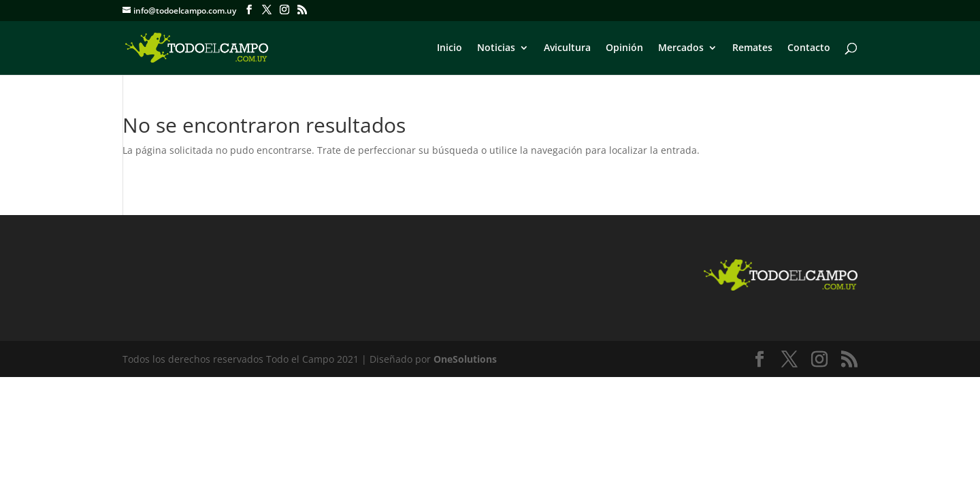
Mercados (681, 48)
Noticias (496, 48)
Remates (752, 48)
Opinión (624, 48)
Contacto (809, 48)
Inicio (450, 48)
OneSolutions (465, 359)
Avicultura (567, 48)
